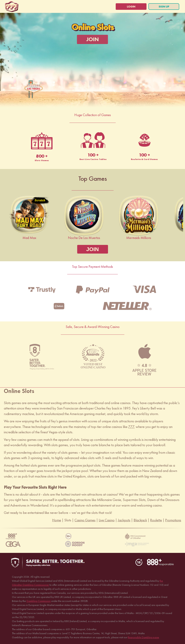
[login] (131, 7)
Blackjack (140, 520)
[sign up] (164, 7)
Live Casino (107, 520)
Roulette (156, 520)
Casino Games (85, 520)
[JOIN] (92, 39)
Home (57, 520)
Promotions (173, 520)
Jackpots (124, 520)
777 (131, 427)
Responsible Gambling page (143, 637)
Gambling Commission (39, 601)
